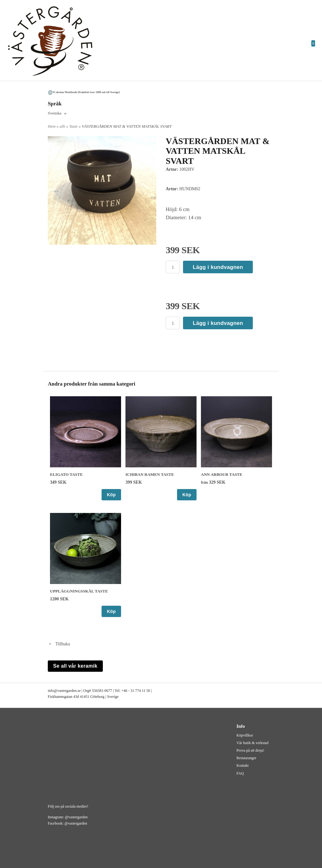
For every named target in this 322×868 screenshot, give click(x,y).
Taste (74, 126)
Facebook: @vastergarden (67, 823)
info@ (53, 691)
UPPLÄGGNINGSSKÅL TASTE (79, 591)
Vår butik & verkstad (253, 743)
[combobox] (58, 114)
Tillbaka (59, 644)
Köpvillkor (245, 735)
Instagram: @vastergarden (68, 817)
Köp (111, 495)
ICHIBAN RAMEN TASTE (150, 474)
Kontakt (243, 765)
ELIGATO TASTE (66, 474)
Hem (52, 126)
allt (63, 126)
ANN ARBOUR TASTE (222, 474)
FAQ (240, 773)
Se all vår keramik (75, 666)
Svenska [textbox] (55, 113)
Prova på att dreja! (250, 750)
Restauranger (246, 758)
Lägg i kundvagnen (218, 267)
